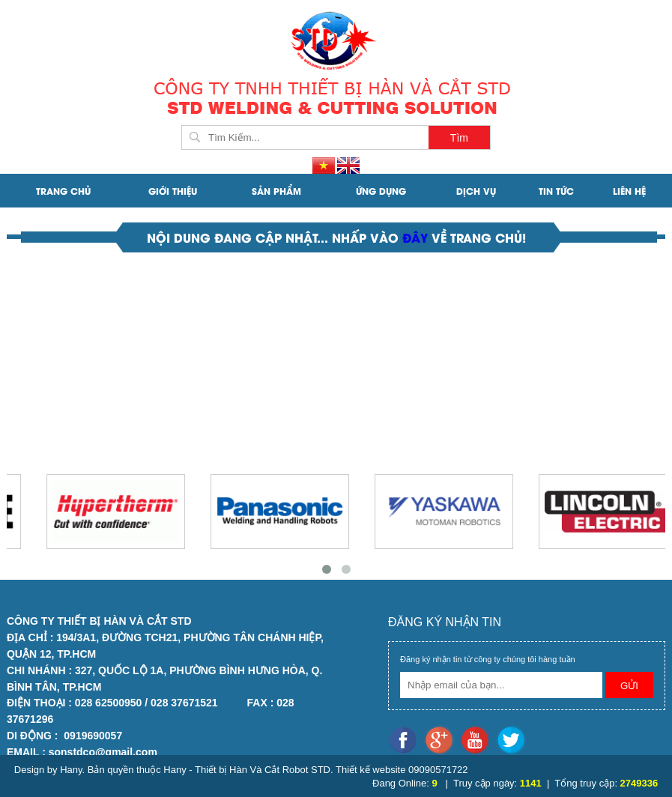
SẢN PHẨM (276, 191)
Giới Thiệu (173, 191)
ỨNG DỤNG (381, 191)
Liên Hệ (629, 191)
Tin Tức (556, 191)
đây (417, 237)
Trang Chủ (63, 191)
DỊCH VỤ (476, 191)
